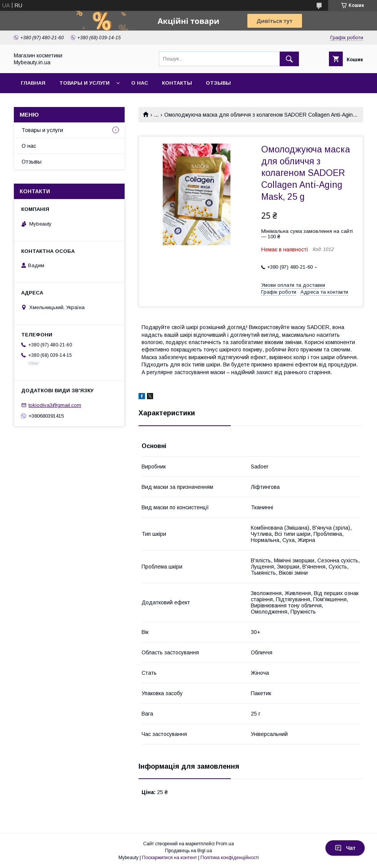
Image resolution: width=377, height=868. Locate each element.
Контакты (177, 83)
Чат (345, 848)
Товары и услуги (84, 83)
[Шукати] (289, 59)
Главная (33, 83)
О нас (140, 83)
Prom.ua (225, 844)
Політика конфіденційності (230, 858)
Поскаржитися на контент (169, 858)
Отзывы (218, 83)
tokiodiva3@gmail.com (55, 405)
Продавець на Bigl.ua (188, 851)
